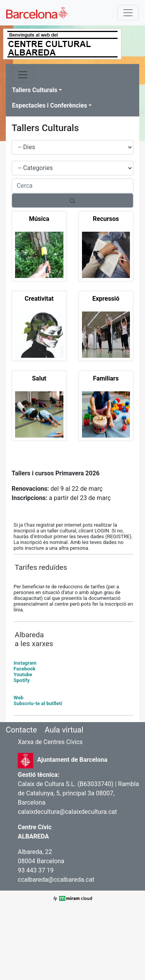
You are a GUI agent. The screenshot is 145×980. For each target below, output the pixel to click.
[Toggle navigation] (128, 13)
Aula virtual (64, 730)
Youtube (23, 674)
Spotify (22, 680)
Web (19, 698)
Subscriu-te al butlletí (38, 703)
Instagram (25, 663)
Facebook (25, 669)
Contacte (21, 730)
